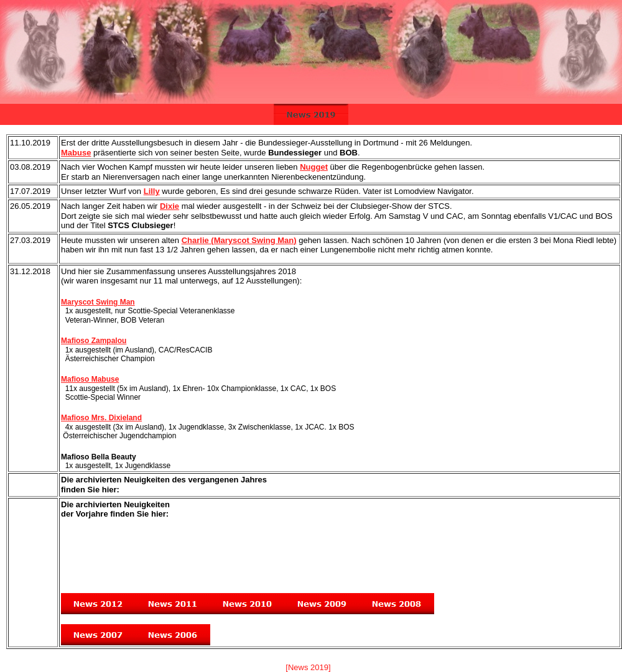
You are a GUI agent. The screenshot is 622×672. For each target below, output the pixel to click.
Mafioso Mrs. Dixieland (101, 418)
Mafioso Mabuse (90, 379)
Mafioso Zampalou (94, 341)
